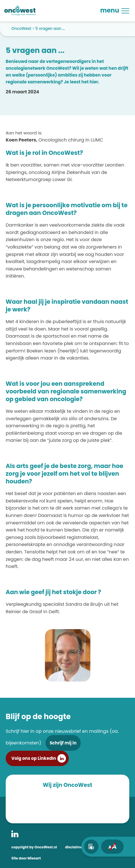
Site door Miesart (26, 858)
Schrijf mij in (63, 743)
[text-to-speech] (91, 847)
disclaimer (74, 847)
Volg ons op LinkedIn (34, 758)
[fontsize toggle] (112, 847)
